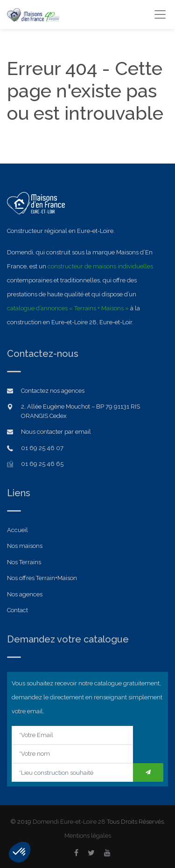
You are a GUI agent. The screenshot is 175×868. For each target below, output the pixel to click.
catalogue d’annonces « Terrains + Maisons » (68, 308)
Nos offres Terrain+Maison (42, 578)
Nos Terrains (24, 562)
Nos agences (25, 594)
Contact (17, 610)
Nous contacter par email (56, 432)
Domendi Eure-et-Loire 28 (69, 822)
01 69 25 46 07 (42, 448)
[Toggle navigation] (160, 14)
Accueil (17, 530)
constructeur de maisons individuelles (100, 266)
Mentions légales (88, 836)
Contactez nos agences (53, 391)
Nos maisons (25, 546)
